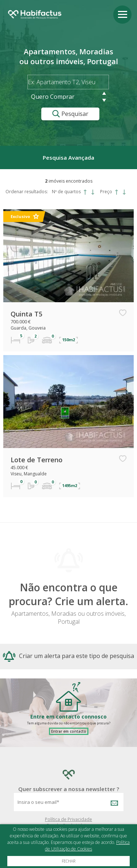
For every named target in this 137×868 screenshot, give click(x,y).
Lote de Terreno (37, 460)
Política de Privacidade (68, 819)
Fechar (68, 861)
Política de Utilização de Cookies (87, 846)
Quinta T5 (26, 314)
